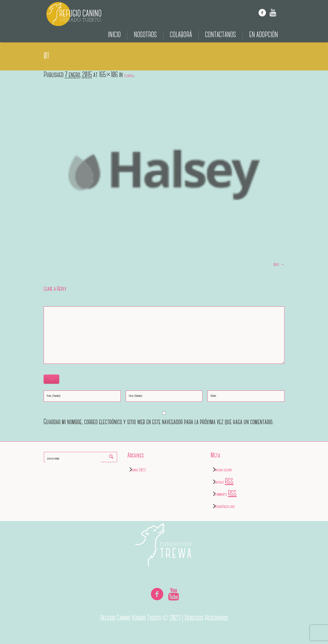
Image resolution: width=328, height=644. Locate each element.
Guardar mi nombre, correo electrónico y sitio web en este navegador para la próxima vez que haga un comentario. (158, 422)
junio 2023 (139, 470)
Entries (224, 482)
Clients (129, 76)
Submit (51, 379)
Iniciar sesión (223, 470)
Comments (225, 495)
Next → (279, 265)
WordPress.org (225, 507)
